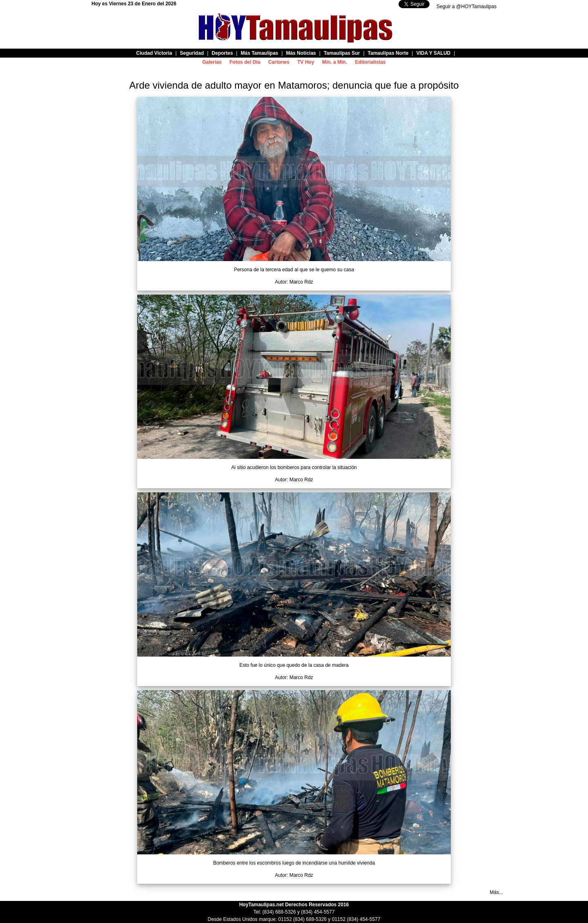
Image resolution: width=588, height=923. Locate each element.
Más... (496, 892)
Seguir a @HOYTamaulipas (467, 7)
